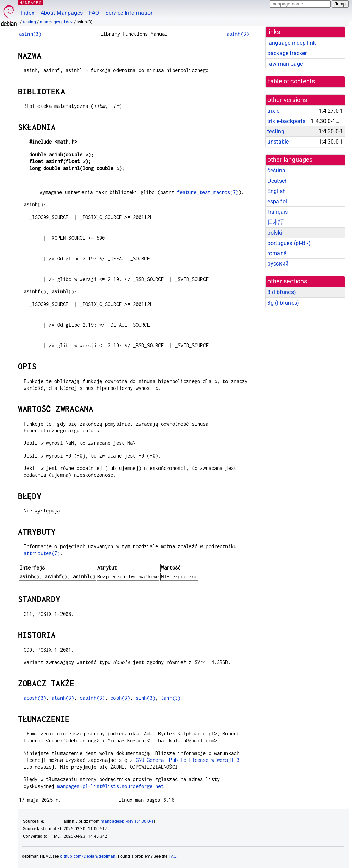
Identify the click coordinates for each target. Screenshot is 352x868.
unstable (278, 142)
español (277, 201)
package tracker (287, 53)
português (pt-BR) (289, 243)
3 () (282, 292)
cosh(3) (120, 698)
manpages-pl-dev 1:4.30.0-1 (127, 821)
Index (28, 13)
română (277, 253)
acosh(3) (35, 698)
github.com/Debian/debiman (88, 856)
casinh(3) (92, 698)
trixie (273, 111)
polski (275, 233)
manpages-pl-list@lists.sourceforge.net (110, 786)
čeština (276, 171)
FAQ (94, 13)
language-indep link (292, 43)
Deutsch (278, 181)
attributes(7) (42, 553)
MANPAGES (31, 3)
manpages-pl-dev (56, 22)
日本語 (276, 222)
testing (30, 22)
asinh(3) (30, 34)
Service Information (129, 13)
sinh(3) (146, 698)
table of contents (292, 81)
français (278, 212)
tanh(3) (171, 698)
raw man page (285, 64)
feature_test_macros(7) (208, 192)
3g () (283, 303)
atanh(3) (63, 698)
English (277, 191)
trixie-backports (286, 121)
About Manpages (62, 13)
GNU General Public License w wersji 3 (188, 760)
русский (278, 264)
